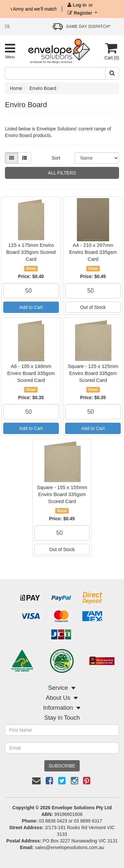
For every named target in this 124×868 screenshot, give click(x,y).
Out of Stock (93, 307)
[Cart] (111, 51)
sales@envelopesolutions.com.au (70, 847)
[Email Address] (62, 748)
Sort (56, 158)
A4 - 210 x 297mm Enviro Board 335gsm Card (93, 252)
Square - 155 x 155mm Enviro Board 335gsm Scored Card (62, 494)
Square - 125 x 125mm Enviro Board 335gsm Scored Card (93, 373)
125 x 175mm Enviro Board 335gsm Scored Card (31, 252)
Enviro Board (43, 88)
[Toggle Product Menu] (10, 51)
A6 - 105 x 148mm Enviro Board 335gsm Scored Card (31, 373)
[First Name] (62, 730)
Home (16, 88)
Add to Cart (31, 307)
